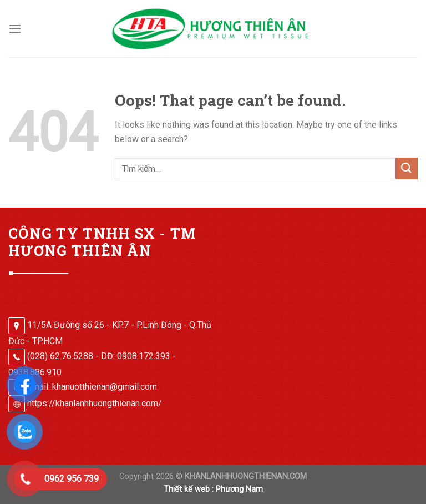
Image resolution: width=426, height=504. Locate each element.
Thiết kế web (187, 489)
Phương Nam (239, 489)
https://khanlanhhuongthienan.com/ (95, 403)
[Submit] (407, 168)
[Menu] (15, 29)
